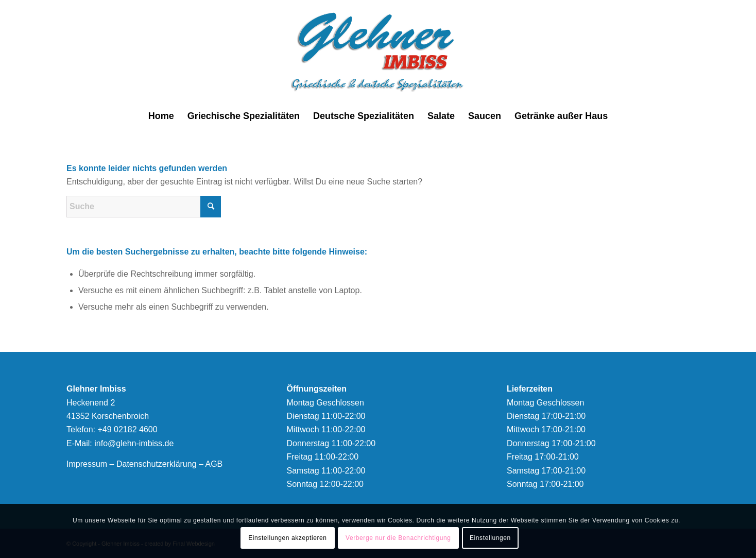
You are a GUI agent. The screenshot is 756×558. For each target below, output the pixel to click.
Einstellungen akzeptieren (287, 538)
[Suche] (144, 207)
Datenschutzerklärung (157, 464)
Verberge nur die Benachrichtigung (398, 538)
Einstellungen (490, 538)
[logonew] (378, 52)
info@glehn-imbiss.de (134, 443)
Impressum (87, 464)
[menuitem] (161, 116)
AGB (214, 464)
